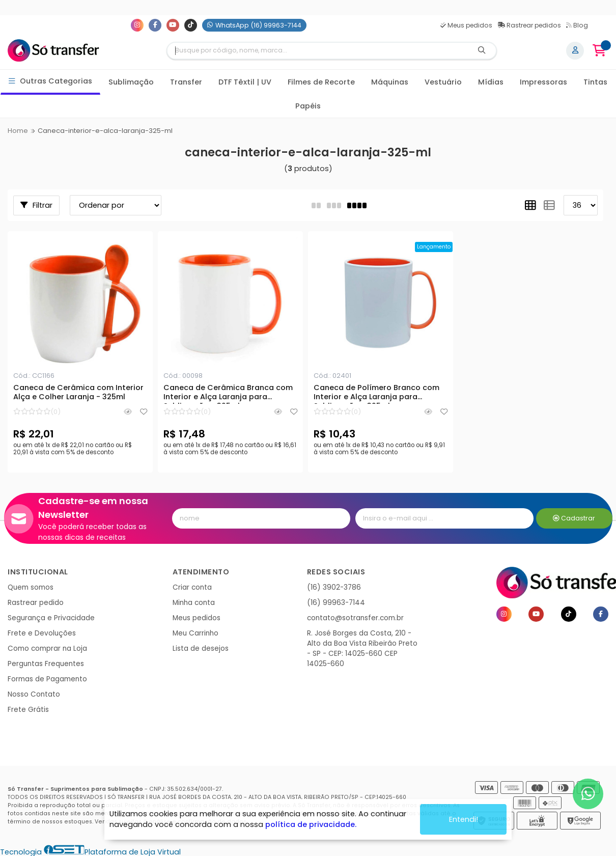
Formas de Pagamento (47, 679)
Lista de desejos (201, 648)
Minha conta (194, 603)
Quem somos (31, 587)
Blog (577, 25)
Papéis (308, 106)
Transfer (186, 82)
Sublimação (131, 82)
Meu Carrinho (195, 633)
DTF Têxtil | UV (245, 82)
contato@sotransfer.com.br (355, 618)
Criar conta (192, 587)
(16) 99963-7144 (336, 603)
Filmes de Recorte (321, 82)
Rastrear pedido (36, 603)
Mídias (491, 82)
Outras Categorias (51, 81)
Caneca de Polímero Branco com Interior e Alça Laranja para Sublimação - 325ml (376, 394)
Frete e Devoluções (42, 633)
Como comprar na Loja (47, 648)
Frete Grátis (28, 710)
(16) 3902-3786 (334, 587)
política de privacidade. (311, 824)
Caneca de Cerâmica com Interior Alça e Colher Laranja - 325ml (78, 393)
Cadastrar (574, 518)
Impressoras (543, 82)
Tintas (595, 82)
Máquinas (390, 82)
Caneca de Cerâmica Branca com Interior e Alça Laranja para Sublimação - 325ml (228, 394)
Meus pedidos (466, 25)
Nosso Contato (34, 694)
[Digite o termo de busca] (318, 51)
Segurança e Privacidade (51, 618)
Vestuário (443, 82)
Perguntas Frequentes (46, 664)
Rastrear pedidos (529, 25)
